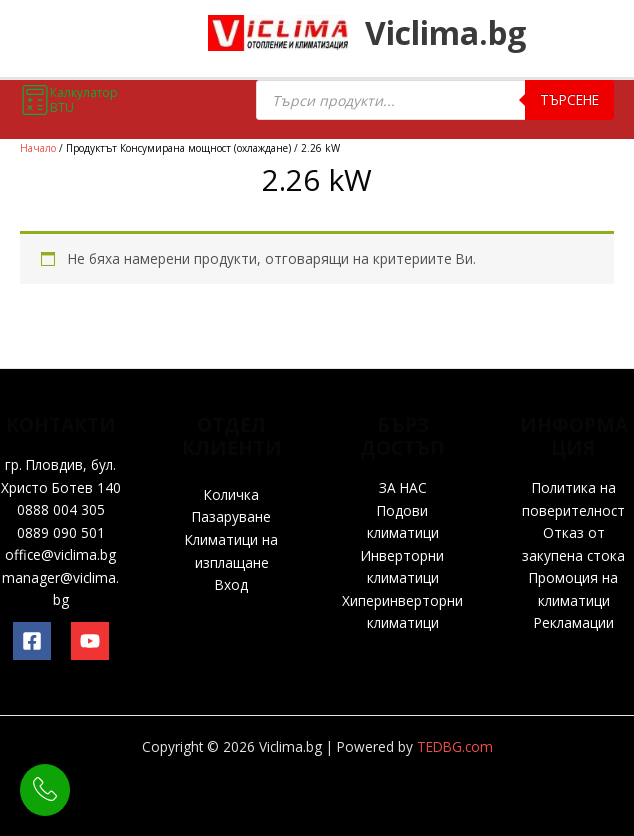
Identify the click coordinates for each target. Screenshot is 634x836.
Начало (38, 148)
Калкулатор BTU (69, 100)
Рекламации (574, 622)
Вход (231, 584)
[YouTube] (90, 641)
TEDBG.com (455, 746)
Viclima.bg (461, 35)
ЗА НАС (403, 487)
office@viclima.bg (60, 554)
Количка (231, 494)
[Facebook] (32, 641)
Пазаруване (231, 516)
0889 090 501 (61, 532)
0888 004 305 (61, 509)
